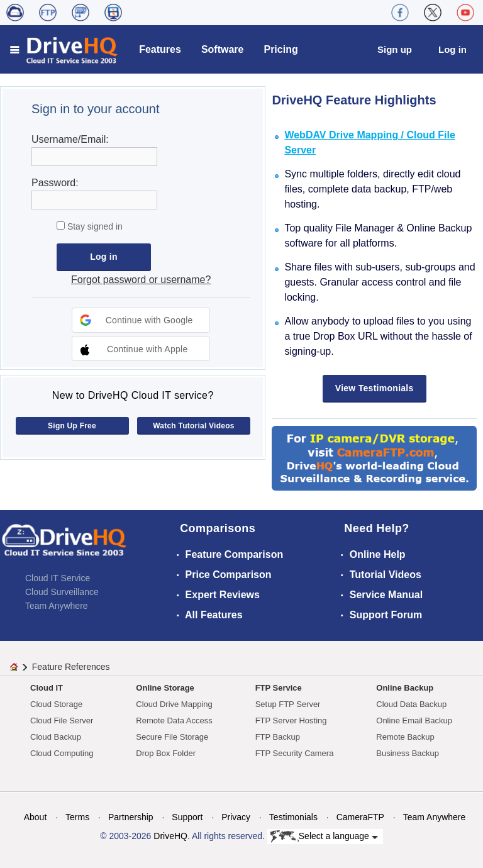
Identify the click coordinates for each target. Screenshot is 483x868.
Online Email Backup (414, 721)
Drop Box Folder (166, 753)
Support (187, 817)
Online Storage (165, 688)
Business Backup (408, 753)
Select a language (324, 837)
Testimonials (293, 817)
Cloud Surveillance (62, 592)
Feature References (71, 667)
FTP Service (279, 688)
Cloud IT (47, 688)
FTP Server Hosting (291, 721)
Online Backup (405, 688)
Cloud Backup (56, 737)
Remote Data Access (174, 721)
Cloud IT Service (58, 578)
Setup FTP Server (288, 704)
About (36, 817)
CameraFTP (360, 817)
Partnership (131, 817)
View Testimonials (375, 388)
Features (160, 49)
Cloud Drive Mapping (174, 704)
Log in (452, 49)
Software (223, 49)
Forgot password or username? (141, 280)
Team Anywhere (57, 606)
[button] (141, 320)
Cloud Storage (56, 704)
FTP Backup (278, 737)
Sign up (395, 49)
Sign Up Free (72, 426)
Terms (77, 817)
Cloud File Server (62, 721)
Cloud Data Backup (411, 704)
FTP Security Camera (295, 753)
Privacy (236, 817)
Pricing (280, 49)
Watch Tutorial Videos (194, 426)
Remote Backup (405, 737)
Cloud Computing (62, 753)
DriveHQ (170, 836)
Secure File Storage (172, 737)
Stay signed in (94, 226)
